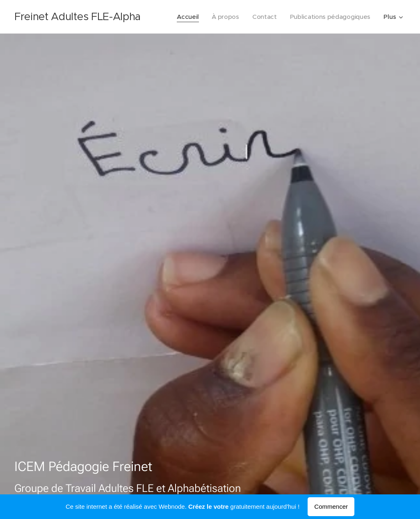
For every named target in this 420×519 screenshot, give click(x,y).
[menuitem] (185, 17)
